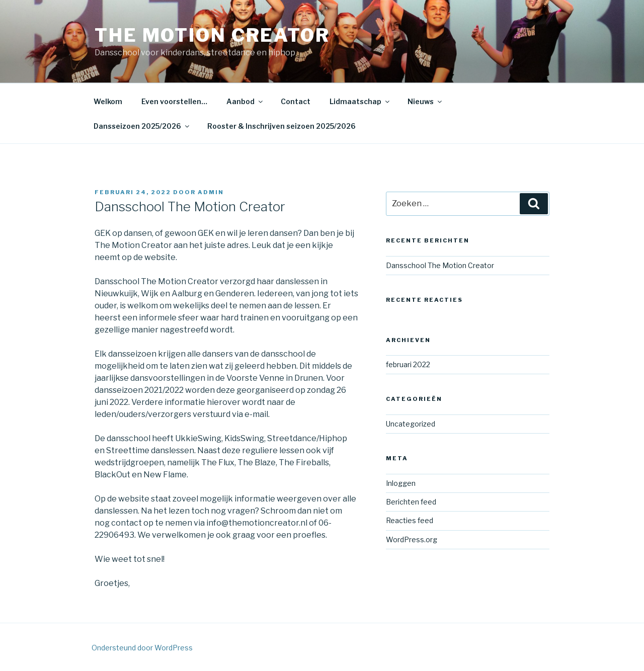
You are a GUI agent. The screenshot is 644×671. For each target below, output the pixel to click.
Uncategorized (411, 424)
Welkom (108, 101)
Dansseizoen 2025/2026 (142, 126)
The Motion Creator (212, 35)
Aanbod (245, 101)
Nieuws (425, 101)
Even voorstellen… (174, 101)
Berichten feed (411, 502)
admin (211, 192)
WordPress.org (412, 539)
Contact (296, 101)
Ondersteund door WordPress (142, 648)
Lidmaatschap (360, 101)
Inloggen (401, 483)
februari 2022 (408, 364)
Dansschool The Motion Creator (440, 265)
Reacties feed (410, 520)
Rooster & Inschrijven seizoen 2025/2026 (281, 126)
